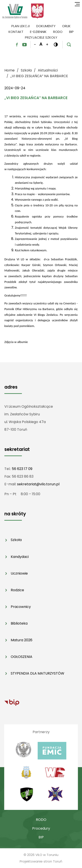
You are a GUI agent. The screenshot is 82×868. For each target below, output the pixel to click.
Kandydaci (20, 557)
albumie (23, 342)
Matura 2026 (22, 640)
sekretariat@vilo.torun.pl (38, 484)
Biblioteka (19, 623)
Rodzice (17, 590)
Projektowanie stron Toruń (41, 861)
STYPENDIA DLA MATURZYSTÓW (38, 673)
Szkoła (16, 540)
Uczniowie (19, 573)
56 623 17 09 (22, 469)
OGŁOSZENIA (22, 657)
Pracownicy (21, 607)
